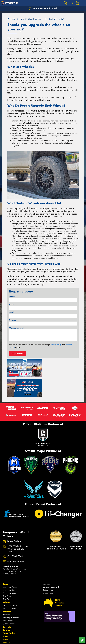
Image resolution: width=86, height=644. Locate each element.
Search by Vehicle (10, 567)
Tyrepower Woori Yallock (43, 8)
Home (11, 19)
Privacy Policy (56, 345)
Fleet (5, 616)
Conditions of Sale (31, 640)
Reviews (7, 626)
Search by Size (9, 570)
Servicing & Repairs (11, 598)
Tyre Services (8, 601)
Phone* (12, 304)
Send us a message (16, 541)
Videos (6, 623)
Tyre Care (7, 576)
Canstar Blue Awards (51, 567)
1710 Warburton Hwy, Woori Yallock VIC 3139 (18, 529)
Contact (7, 610)
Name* (12, 297)
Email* (12, 312)
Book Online (9, 613)
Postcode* (13, 320)
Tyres (5, 564)
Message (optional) (17, 328)
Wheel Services (9, 604)
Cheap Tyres (48, 573)
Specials (7, 607)
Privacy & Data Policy (17, 640)
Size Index (47, 564)
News (6, 620)
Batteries (6, 595)
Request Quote (17, 354)
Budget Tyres (48, 570)
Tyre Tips (6, 579)
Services (7, 592)
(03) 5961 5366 (15, 536)
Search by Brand (10, 573)
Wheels (7, 582)
